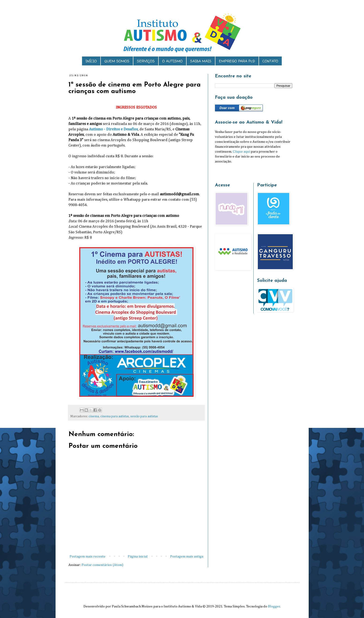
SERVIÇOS (146, 61)
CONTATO (270, 61)
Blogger (274, 606)
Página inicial (138, 556)
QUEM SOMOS (117, 61)
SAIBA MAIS (201, 61)
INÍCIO (91, 61)
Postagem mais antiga (187, 556)
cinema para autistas (115, 416)
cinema (94, 416)
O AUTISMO (172, 61)
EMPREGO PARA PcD (237, 61)
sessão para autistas (144, 416)
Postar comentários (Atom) (102, 565)
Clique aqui (241, 152)
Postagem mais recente (88, 556)
